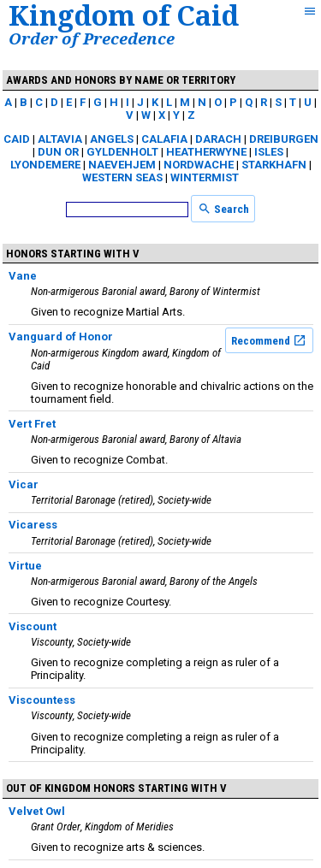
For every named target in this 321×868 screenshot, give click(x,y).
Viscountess (42, 700)
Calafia (164, 139)
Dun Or (58, 152)
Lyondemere (45, 165)
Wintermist (205, 177)
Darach (218, 139)
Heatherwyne (206, 152)
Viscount (33, 626)
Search (223, 209)
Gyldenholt (122, 152)
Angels (112, 139)
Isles (269, 152)
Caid (17, 139)
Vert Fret (32, 424)
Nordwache (199, 165)
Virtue (25, 566)
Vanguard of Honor (61, 337)
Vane (23, 276)
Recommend (269, 340)
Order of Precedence (92, 38)
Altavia (60, 139)
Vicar (24, 484)
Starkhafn (274, 165)
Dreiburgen (284, 139)
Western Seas (122, 177)
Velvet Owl (37, 811)
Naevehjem (122, 165)
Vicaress (33, 525)
